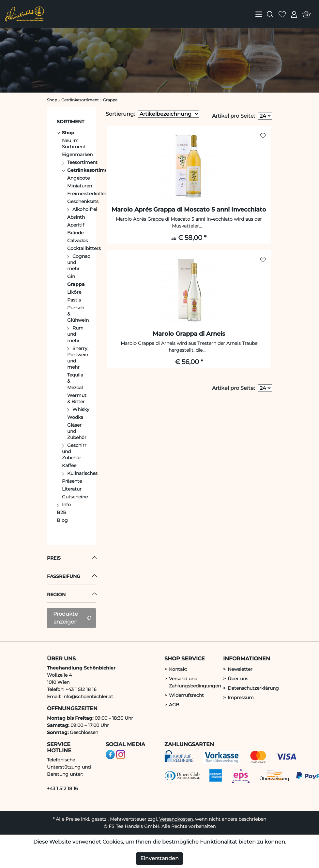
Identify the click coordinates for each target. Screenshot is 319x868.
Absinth (76, 217)
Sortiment (70, 122)
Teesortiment (82, 162)
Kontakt (178, 669)
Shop (68, 133)
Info (66, 505)
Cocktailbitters (84, 248)
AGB (174, 705)
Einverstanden (159, 858)
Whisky (81, 409)
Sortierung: (120, 114)
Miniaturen (80, 186)
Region (56, 595)
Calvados (77, 241)
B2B (62, 512)
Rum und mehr (75, 334)
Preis (54, 558)
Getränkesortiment (90, 170)
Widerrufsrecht (186, 695)
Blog (62, 520)
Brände (75, 233)
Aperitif (76, 225)
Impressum (241, 698)
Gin (71, 276)
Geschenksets (83, 201)
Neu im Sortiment (74, 144)
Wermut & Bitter (77, 398)
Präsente (72, 481)
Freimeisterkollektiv (90, 194)
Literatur (72, 489)
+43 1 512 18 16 (62, 788)
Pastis (74, 300)
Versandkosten (176, 819)
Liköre (74, 292)
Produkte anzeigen (72, 618)
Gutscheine (75, 497)
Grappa (76, 284)
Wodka (75, 417)
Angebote (78, 178)
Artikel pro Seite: (233, 116)
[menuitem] (259, 14)
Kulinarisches (82, 473)
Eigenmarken (77, 154)
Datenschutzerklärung (253, 688)
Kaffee (69, 465)
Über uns (238, 679)
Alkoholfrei (85, 209)
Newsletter (240, 669)
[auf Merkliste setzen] (263, 136)
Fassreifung (64, 576)
